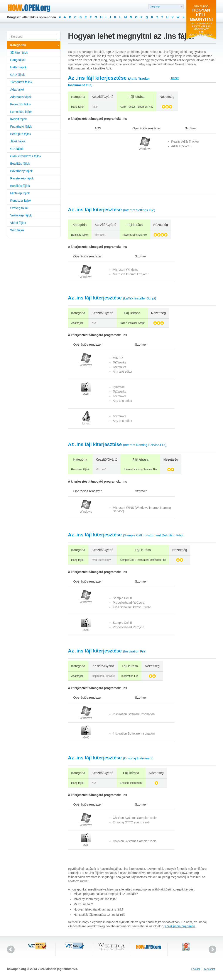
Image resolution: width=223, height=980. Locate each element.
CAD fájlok (17, 75)
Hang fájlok (18, 60)
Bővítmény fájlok (21, 171)
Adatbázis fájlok (21, 97)
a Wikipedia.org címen (180, 926)
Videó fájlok (18, 223)
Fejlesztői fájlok (21, 104)
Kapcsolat (209, 969)
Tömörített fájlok (21, 82)
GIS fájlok (17, 149)
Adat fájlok (17, 90)
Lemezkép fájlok (21, 112)
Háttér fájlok (18, 67)
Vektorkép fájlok (21, 215)
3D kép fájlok (19, 52)
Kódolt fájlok (19, 119)
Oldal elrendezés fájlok (26, 156)
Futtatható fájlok (21, 127)
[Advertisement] (95, 164)
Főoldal (196, 969)
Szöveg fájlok (19, 208)
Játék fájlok (18, 141)
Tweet (175, 78)
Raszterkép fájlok (22, 178)
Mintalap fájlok (20, 193)
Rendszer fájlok (21, 201)
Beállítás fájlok (20, 164)
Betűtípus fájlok (21, 134)
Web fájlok (17, 230)
